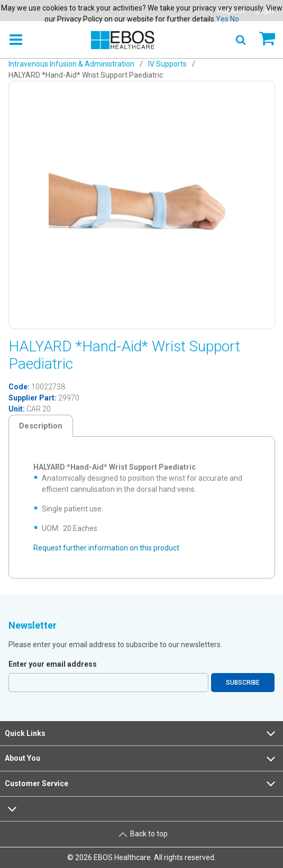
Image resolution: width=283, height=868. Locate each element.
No (235, 19)
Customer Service (141, 783)
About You (141, 759)
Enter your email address (53, 664)
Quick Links (141, 733)
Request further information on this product (106, 548)
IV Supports (167, 64)
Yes (222, 19)
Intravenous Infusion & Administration (71, 64)
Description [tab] (41, 426)
